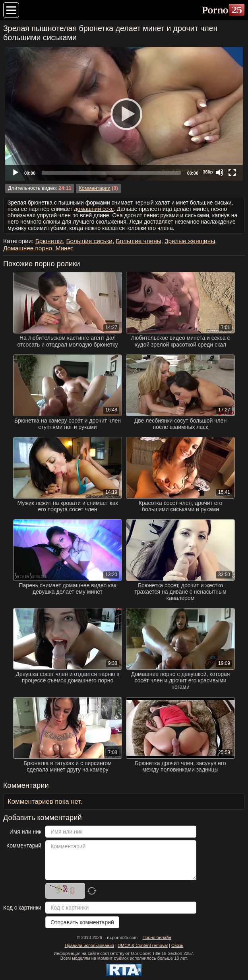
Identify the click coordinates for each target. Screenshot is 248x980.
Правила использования (89, 945)
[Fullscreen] (232, 172)
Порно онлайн (157, 937)
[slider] (111, 173)
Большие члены (138, 241)
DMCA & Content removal (143, 945)
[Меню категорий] (11, 10)
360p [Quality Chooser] (208, 172)
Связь (177, 945)
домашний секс (94, 209)
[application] (124, 114)
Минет (65, 248)
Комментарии (94, 188)
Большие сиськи (89, 241)
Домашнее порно (28, 248)
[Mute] (219, 172)
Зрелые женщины (190, 241)
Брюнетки (49, 241)
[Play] (124, 114)
